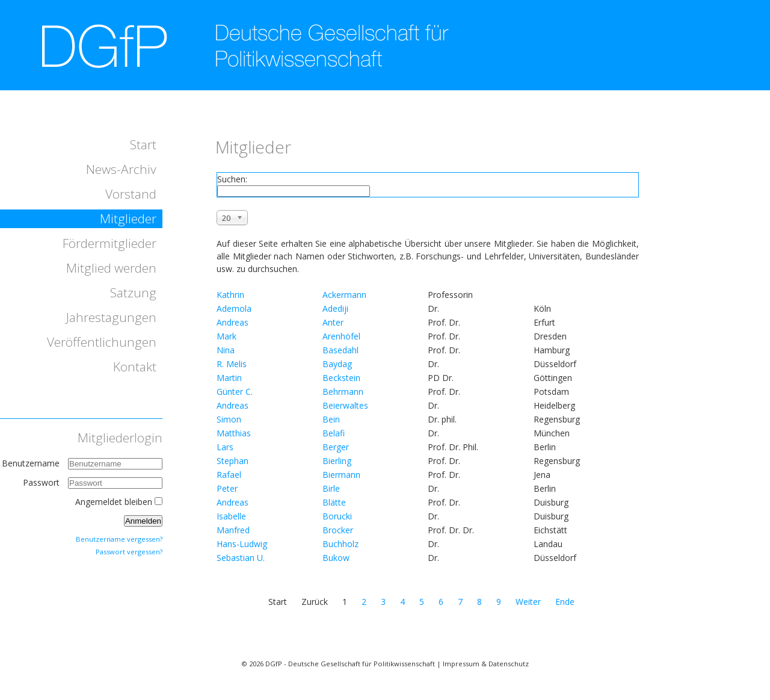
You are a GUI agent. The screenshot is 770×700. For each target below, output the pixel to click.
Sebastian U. (241, 558)
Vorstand (131, 194)
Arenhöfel (341, 336)
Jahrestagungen (111, 317)
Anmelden (143, 521)
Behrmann (343, 392)
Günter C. (235, 392)
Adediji (335, 308)
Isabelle (231, 516)
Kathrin (230, 295)
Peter (227, 488)
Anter (333, 322)
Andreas (233, 322)
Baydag (337, 364)
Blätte (334, 502)
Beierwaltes (345, 405)
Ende (565, 602)
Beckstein (341, 378)
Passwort (42, 482)
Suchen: (232, 179)
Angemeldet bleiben (114, 502)
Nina (226, 350)
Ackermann (344, 295)
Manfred (233, 530)
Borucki (337, 516)
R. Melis (232, 364)
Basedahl (340, 350)
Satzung (133, 293)
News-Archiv (121, 169)
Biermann (341, 475)
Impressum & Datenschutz (486, 664)
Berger (336, 447)
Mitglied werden (111, 268)
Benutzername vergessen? (119, 539)
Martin (229, 378)
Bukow (336, 558)
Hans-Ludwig (242, 544)
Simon (229, 419)
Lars (225, 447)
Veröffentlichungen (102, 342)
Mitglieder (128, 218)
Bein (331, 419)
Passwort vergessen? (129, 552)
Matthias (234, 433)
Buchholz (340, 544)
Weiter (528, 602)
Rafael (229, 475)
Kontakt (135, 367)
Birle (331, 488)
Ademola (234, 308)
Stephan (233, 461)
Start (143, 144)
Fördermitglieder (109, 243)
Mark (226, 336)
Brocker (338, 530)
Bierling (337, 461)
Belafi (334, 433)
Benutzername (31, 463)
